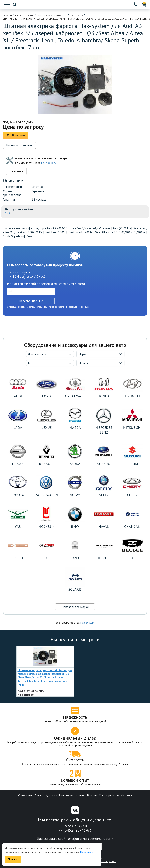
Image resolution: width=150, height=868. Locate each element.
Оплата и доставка (46, 795)
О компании (25, 795)
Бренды (92, 795)
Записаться (16, 171)
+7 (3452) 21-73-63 (26, 276)
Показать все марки (75, 607)
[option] (45, 671)
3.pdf (7, 213)
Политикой (87, 852)
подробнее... (49, 163)
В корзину (16, 135)
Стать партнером (109, 795)
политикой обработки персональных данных (66, 307)
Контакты (126, 795)
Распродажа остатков (72, 795)
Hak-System (87, 623)
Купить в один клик (19, 145)
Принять (13, 859)
